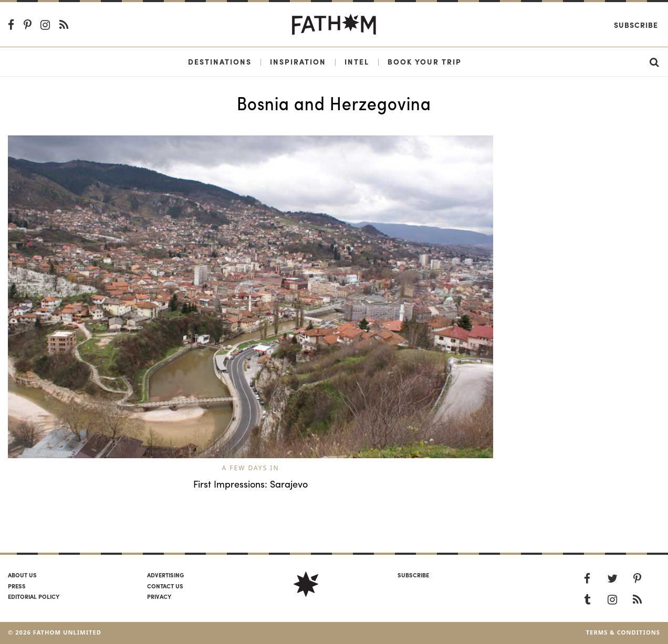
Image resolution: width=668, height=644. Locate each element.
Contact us (165, 586)
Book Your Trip (425, 61)
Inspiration (298, 61)
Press (17, 586)
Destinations (220, 61)
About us (22, 575)
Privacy (159, 596)
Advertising (165, 575)
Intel (357, 61)
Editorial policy (34, 596)
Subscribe (636, 25)
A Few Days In (250, 468)
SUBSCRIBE (413, 575)
